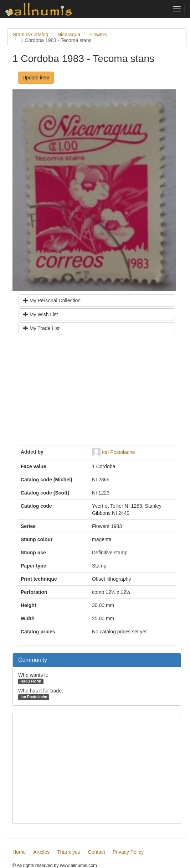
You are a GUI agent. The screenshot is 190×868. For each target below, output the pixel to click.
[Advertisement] (97, 392)
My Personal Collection (52, 300)
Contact (97, 852)
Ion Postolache (119, 452)
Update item (36, 78)
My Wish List (40, 314)
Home (19, 852)
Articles (41, 852)
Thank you (69, 852)
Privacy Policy (128, 852)
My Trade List (41, 328)
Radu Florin (31, 681)
